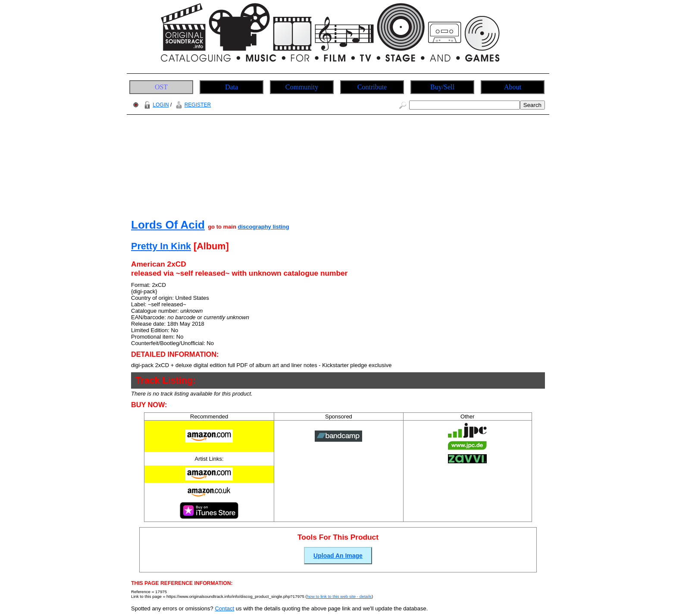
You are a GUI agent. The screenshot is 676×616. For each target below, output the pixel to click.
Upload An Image (338, 556)
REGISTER (192, 105)
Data (232, 87)
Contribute (372, 87)
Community (302, 87)
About (513, 87)
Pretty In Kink (161, 246)
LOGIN (155, 105)
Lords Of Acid (168, 225)
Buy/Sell (442, 87)
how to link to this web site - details (339, 596)
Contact (224, 608)
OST (161, 87)
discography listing (264, 227)
